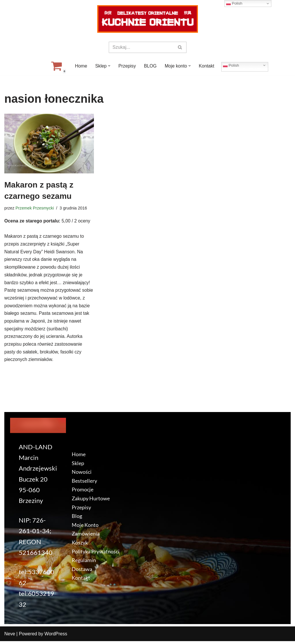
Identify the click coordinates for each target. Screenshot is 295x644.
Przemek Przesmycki (35, 208)
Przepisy (127, 66)
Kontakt (207, 66)
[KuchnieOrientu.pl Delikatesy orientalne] (147, 19)
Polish (232, 65)
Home (81, 66)
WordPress (56, 637)
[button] (109, 66)
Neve (10, 637)
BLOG (150, 66)
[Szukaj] (141, 47)
